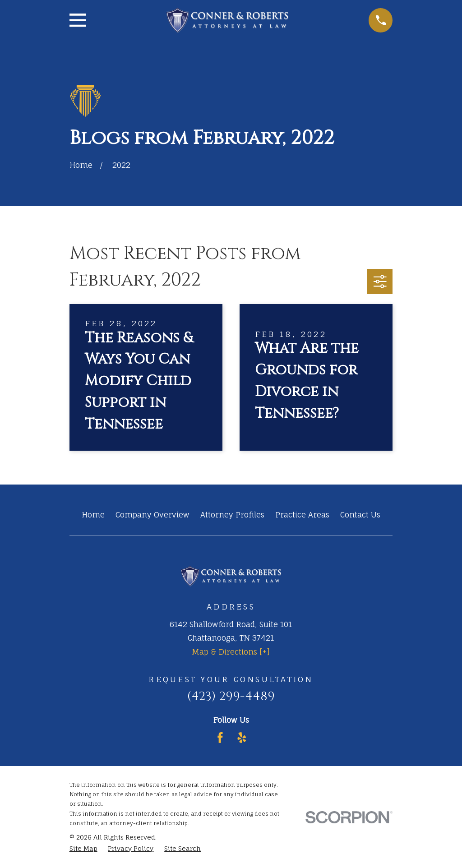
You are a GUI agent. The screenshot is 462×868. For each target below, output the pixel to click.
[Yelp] (242, 738)
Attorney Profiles (232, 515)
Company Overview (152, 515)
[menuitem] (83, 849)
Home (93, 515)
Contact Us (360, 515)
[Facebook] (220, 738)
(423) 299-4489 (231, 696)
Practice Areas (302, 515)
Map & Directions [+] (231, 652)
